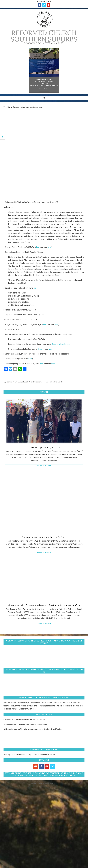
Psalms (54, 382)
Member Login (44, 1)
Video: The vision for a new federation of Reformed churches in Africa (44, 605)
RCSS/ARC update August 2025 (44, 448)
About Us (44, 89)
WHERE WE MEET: (44, 80)
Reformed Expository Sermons (23, 703)
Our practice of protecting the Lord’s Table (44, 537)
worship (61, 382)
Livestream (37, 382)
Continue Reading (44, 466)
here (38, 247)
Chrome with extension (61, 344)
